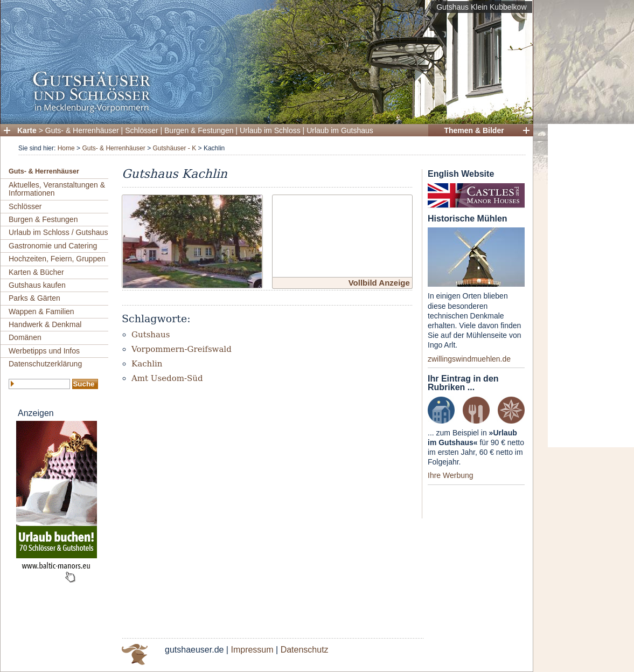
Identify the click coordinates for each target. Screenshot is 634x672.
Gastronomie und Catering (53, 246)
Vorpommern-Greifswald (182, 349)
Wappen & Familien (41, 311)
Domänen (25, 337)
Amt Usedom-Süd (167, 378)
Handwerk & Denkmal (45, 324)
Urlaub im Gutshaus (340, 130)
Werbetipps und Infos (44, 351)
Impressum (252, 650)
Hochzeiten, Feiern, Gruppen (57, 259)
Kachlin (147, 364)
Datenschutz (305, 650)
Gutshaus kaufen (37, 285)
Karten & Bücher (36, 272)
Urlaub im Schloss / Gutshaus (58, 232)
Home (66, 148)
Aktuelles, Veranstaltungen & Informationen (57, 189)
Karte (27, 130)
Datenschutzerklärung (45, 364)
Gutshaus (151, 335)
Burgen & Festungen (199, 130)
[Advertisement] (591, 286)
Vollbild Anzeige (379, 283)
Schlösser (141, 130)
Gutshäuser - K (174, 148)
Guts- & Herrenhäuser (82, 130)
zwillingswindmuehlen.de (469, 359)
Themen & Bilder (474, 130)
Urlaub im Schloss (270, 130)
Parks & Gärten (34, 298)
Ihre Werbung (451, 475)
